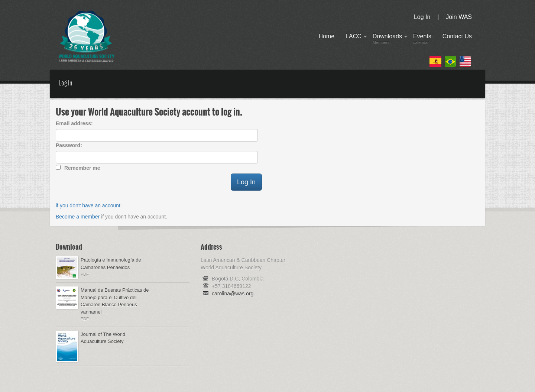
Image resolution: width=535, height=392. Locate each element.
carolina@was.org (233, 294)
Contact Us (457, 40)
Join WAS (459, 17)
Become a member (78, 217)
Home (326, 40)
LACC (354, 40)
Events (422, 40)
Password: (69, 145)
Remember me (82, 168)
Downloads (387, 40)
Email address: (74, 123)
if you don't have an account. (89, 205)
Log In (422, 17)
